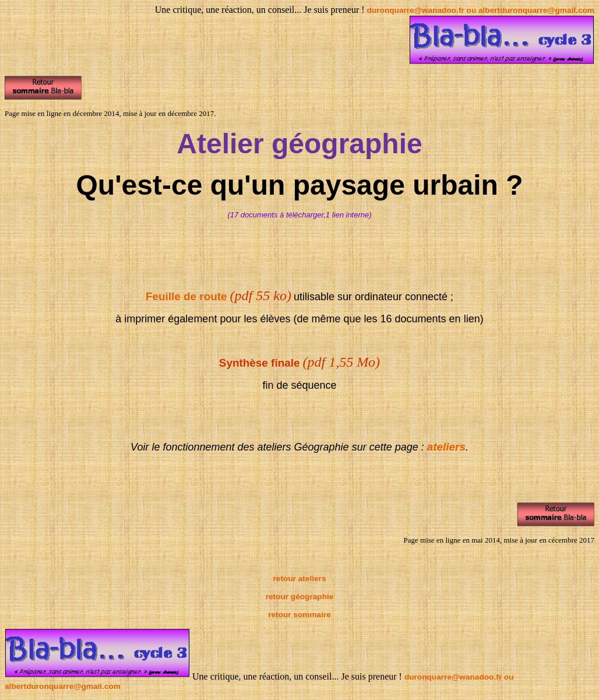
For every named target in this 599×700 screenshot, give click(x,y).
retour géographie (300, 597)
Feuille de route (186, 296)
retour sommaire (299, 615)
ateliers (446, 447)
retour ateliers (300, 578)
